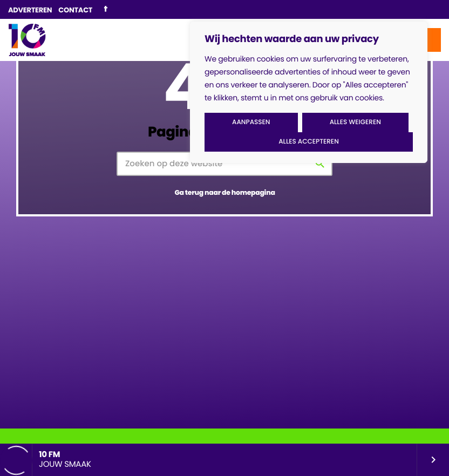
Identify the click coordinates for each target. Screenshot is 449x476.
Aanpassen (251, 122)
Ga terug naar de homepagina (224, 193)
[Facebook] (106, 10)
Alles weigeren (355, 122)
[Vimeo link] (27, 40)
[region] (309, 92)
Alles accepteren (309, 142)
